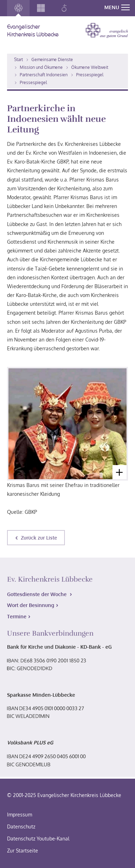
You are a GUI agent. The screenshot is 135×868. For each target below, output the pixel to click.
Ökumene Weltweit (90, 67)
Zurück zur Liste (39, 538)
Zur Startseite (23, 851)
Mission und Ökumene (41, 67)
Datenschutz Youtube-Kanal (38, 839)
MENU (117, 7)
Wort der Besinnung (31, 605)
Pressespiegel (90, 75)
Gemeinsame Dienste (52, 60)
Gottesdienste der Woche (38, 594)
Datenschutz (21, 827)
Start (19, 60)
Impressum (20, 815)
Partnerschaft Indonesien (44, 75)
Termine (17, 616)
